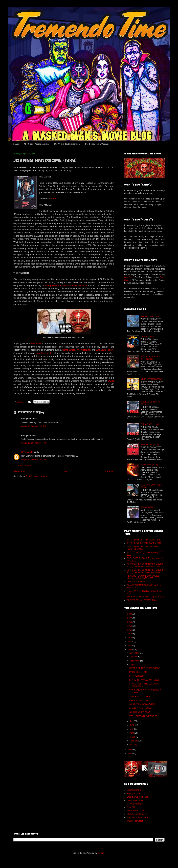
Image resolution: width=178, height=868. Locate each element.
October (134, 657)
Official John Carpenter (137, 814)
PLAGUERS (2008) (149, 465)
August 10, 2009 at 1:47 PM (33, 426)
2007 (130, 754)
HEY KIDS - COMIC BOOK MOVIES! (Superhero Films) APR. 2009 (143, 577)
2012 (130, 638)
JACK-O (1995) (147, 337)
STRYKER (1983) (137, 676)
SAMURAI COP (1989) (140, 697)
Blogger (101, 853)
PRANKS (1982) (148, 507)
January (134, 745)
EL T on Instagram (67, 144)
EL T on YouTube (97, 144)
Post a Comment (25, 466)
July (132, 721)
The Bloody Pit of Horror (138, 817)
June (132, 725)
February (134, 741)
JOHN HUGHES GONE (140, 712)
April (132, 733)
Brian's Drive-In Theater (137, 797)
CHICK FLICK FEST (136, 582)
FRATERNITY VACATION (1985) (144, 680)
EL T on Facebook (37, 144)
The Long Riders (105, 350)
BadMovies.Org (134, 790)
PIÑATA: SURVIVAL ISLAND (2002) (149, 358)
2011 (130, 642)
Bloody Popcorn (134, 794)
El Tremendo (27, 452)
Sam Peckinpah (44, 353)
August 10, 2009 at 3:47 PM (33, 443)
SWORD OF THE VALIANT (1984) (145, 668)
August (133, 665)
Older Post (109, 471)
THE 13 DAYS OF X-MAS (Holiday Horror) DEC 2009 (142, 548)
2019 (130, 622)
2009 (130, 650)
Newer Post (19, 471)
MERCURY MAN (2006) (151, 379)
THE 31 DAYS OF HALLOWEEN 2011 (144, 543)
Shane (111, 381)
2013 (130, 634)
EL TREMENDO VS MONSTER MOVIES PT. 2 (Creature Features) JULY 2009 (145, 565)
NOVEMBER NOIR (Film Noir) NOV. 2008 (146, 597)
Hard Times (69, 350)
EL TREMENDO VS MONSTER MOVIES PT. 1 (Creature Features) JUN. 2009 (145, 571)
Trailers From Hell (135, 821)
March (133, 737)
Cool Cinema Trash (135, 800)
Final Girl (131, 807)
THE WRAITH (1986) (150, 424)
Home (15, 144)
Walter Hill (36, 344)
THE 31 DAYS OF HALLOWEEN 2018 (144, 540)
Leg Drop (129, 277)
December (135, 653)
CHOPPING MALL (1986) (141, 708)
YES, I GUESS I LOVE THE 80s (144, 716)
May (132, 729)
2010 (130, 645)
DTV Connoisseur (135, 804)
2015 (130, 630)
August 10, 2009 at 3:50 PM (33, 460)
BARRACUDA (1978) (150, 316)
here (54, 199)
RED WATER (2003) (150, 445)
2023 (130, 614)
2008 (130, 750)
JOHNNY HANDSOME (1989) (143, 704)
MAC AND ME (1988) (139, 700)
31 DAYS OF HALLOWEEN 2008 (142, 600)
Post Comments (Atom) (36, 476)
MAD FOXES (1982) (138, 672)
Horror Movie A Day (136, 811)
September (135, 661)
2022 (130, 618)
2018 (130, 626)
